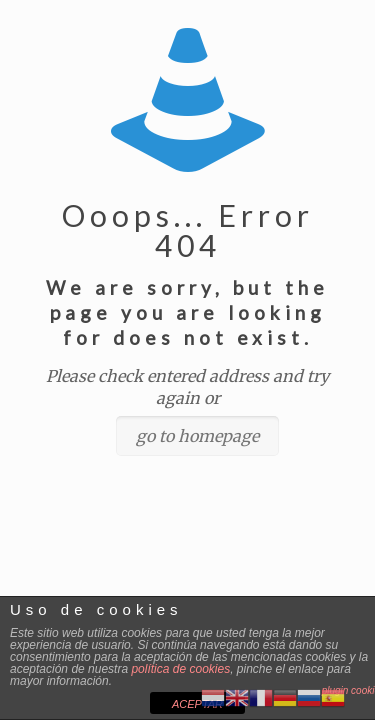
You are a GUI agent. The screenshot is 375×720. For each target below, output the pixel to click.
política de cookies (180, 669)
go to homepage (197, 436)
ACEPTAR (197, 704)
